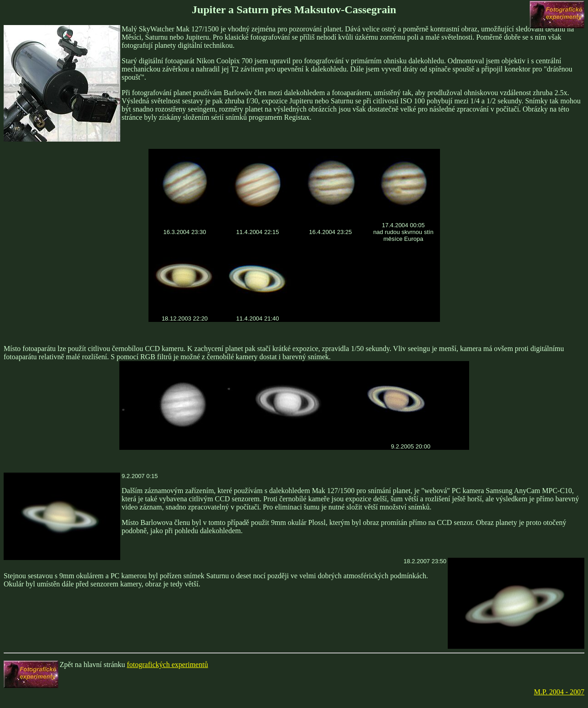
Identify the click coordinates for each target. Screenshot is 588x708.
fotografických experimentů (168, 665)
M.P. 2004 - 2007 (559, 692)
